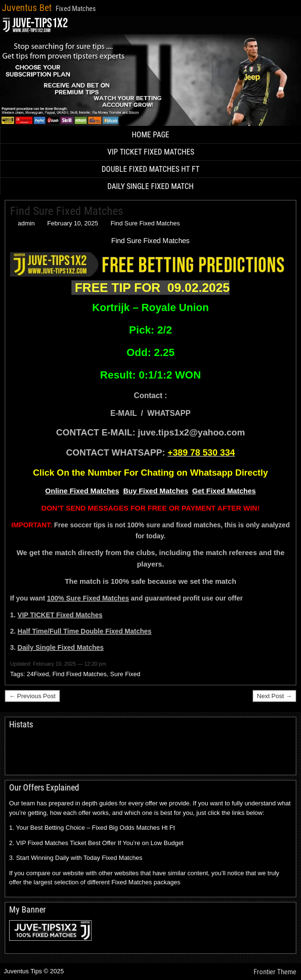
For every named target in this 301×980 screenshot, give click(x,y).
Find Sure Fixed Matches (67, 211)
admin (26, 223)
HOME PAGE (150, 135)
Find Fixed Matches (79, 674)
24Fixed (38, 674)
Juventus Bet (27, 8)
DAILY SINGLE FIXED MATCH (150, 186)
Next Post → (274, 696)
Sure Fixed (125, 674)
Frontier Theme (275, 972)
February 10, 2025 (72, 223)
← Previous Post (32, 696)
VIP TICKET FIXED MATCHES (151, 152)
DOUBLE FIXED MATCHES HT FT (150, 169)
